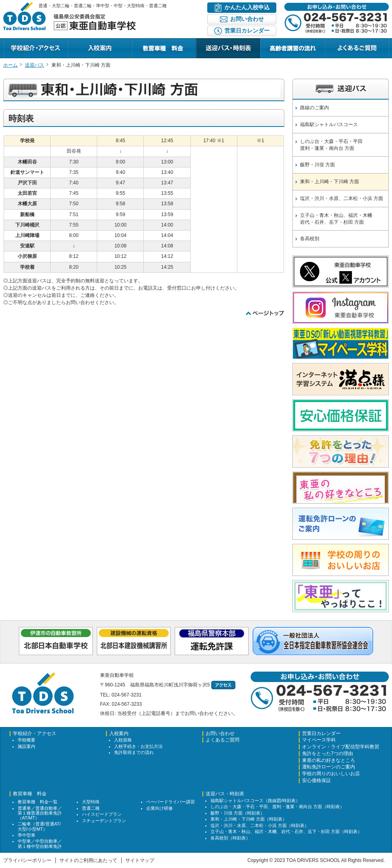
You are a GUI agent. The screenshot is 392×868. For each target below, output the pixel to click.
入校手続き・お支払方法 (138, 746)
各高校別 (310, 239)
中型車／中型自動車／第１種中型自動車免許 (40, 843)
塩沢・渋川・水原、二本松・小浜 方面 (342, 198)
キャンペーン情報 (280, 58)
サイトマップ (140, 860)
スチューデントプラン (104, 821)
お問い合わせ (220, 734)
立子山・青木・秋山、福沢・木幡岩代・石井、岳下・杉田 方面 (336, 219)
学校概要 (27, 740)
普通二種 (91, 808)
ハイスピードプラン (102, 814)
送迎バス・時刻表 (215, 58)
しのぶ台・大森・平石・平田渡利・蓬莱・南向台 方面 (331, 145)
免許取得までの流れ (134, 752)
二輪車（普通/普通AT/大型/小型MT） (39, 826)
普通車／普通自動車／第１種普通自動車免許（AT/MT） (40, 813)
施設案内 (27, 746)
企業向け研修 (159, 808)
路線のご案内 (314, 108)
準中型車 (27, 835)
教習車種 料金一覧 (38, 802)
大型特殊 (91, 802)
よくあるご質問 (341, 58)
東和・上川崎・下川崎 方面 (330, 182)
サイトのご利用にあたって (88, 860)
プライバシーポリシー (27, 860)
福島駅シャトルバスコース (329, 125)
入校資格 (123, 740)
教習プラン (144, 58)
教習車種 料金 (30, 794)
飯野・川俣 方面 (317, 165)
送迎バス (35, 65)
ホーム (10, 65)
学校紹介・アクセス (25, 58)
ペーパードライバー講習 (170, 802)
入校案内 (77, 58)
